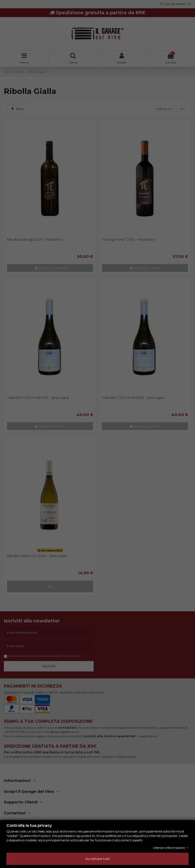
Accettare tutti (98, 859)
